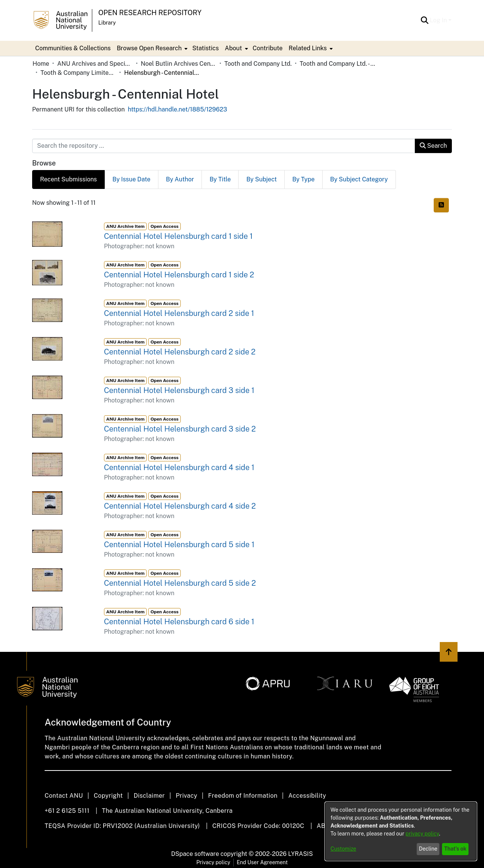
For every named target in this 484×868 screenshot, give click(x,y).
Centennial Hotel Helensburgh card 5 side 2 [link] (180, 583)
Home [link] (41, 64)
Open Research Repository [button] (150, 13)
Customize (343, 849)
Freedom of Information (243, 796)
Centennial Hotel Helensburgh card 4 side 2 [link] (180, 506)
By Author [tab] (180, 179)
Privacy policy (213, 862)
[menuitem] (152, 48)
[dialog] (401, 831)
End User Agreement (262, 862)
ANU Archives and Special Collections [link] (95, 64)
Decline (428, 849)
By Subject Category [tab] (359, 179)
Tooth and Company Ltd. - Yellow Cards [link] (337, 64)
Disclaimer (149, 796)
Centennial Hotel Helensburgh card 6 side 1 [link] (179, 622)
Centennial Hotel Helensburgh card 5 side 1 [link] (179, 545)
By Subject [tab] (261, 179)
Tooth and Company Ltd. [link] (258, 64)
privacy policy (422, 834)
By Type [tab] (303, 179)
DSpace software (195, 854)
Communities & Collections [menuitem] (73, 48)
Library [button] (107, 23)
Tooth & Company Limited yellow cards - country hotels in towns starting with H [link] (78, 73)
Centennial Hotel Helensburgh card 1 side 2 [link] (179, 275)
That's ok (455, 849)
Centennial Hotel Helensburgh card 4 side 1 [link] (179, 467)
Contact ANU (64, 796)
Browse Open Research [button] (149, 48)
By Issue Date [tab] (131, 179)
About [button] (233, 48)
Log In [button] (439, 20)
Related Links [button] (308, 48)
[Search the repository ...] (224, 146)
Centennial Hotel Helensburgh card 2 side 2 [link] (180, 352)
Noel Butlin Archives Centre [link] (178, 64)
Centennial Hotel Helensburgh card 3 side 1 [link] (179, 390)
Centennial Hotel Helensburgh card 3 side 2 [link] (180, 429)
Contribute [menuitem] (268, 48)
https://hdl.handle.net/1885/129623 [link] (178, 109)
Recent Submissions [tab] (68, 179)
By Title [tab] (220, 179)
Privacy (187, 796)
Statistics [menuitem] (205, 48)
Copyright (108, 796)
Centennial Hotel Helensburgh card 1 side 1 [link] (178, 236)
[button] (425, 20)
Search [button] (433, 146)
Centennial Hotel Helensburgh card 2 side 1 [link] (179, 313)
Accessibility (307, 796)
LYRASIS (300, 854)
